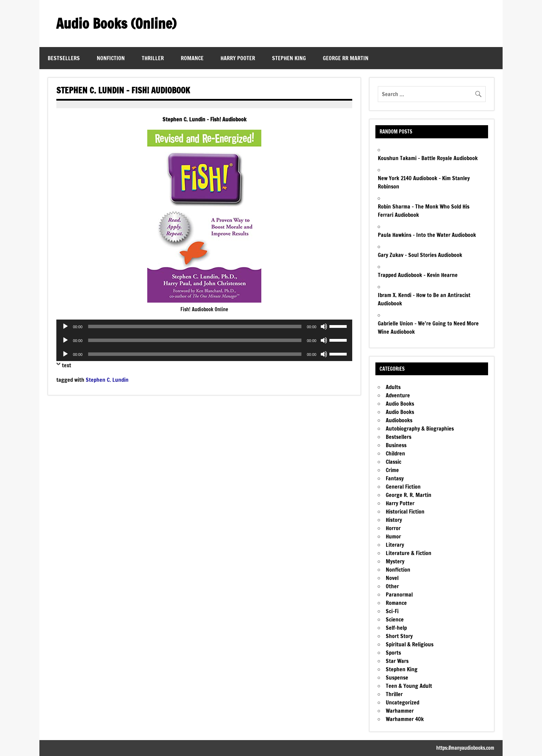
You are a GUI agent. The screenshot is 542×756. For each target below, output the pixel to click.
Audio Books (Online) (116, 23)
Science (395, 619)
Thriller (153, 58)
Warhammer (400, 711)
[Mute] (324, 326)
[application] (204, 326)
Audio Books (400, 404)
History (394, 520)
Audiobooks (399, 420)
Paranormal (399, 594)
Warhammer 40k (405, 719)
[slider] (195, 326)
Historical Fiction (405, 511)
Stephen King (289, 58)
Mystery (395, 561)
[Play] (65, 326)
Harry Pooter (238, 58)
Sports (393, 653)
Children (395, 453)
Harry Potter (400, 503)
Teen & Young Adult (409, 686)
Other (392, 586)
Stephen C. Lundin (107, 380)
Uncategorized (403, 702)
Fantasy (395, 478)
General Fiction (403, 487)
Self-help (396, 628)
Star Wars (397, 661)
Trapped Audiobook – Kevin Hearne (418, 275)
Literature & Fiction (409, 553)
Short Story (399, 636)
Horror (393, 528)
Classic (394, 462)
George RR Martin (346, 58)
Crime (392, 470)
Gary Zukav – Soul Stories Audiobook (420, 255)
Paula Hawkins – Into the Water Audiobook (427, 235)
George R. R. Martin (409, 495)
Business (396, 445)
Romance (192, 58)
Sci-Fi (392, 611)
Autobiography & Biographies (420, 428)
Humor (393, 536)
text (67, 365)
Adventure (398, 395)
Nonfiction (111, 58)
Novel (392, 578)
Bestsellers (64, 58)
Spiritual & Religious (410, 644)
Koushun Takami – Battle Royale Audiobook (428, 158)
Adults (393, 387)
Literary (395, 545)
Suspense (397, 677)
